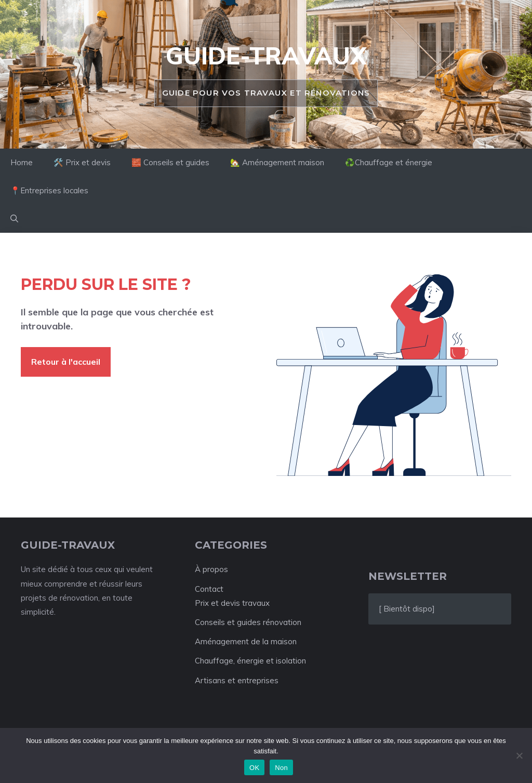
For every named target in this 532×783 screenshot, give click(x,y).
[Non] (519, 755)
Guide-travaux (266, 56)
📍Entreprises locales (49, 190)
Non (281, 768)
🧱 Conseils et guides (170, 162)
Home (22, 162)
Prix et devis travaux (232, 603)
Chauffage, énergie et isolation (250, 661)
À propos (211, 569)
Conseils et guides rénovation (248, 622)
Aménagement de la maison (246, 641)
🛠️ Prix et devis (82, 162)
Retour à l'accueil (66, 362)
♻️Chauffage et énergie (389, 162)
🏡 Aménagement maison (277, 162)
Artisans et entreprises (237, 680)
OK (254, 768)
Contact (209, 589)
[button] (14, 219)
